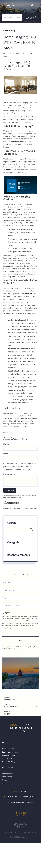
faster (9, 170)
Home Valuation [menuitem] (8, 774)
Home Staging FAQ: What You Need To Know (20, 42)
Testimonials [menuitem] (7, 777)
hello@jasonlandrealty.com (20, 802)
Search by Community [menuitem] (11, 752)
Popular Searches (10, 706)
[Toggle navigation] (37, 5)
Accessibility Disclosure (27, 832)
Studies (7, 159)
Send (20, 641)
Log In (25, 5)
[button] (31, 18)
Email (6, 454)
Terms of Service (14, 497)
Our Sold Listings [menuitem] (8, 755)
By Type (7, 714)
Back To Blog (9, 31)
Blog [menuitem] (4, 783)
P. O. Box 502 (21, 797)
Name (6, 444)
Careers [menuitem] (5, 780)
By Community (9, 699)
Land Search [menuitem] (7, 758)
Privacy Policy (6, 628)
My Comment (9, 474)
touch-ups (13, 142)
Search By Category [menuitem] (10, 762)
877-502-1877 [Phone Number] (32, 5)
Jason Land (10, 54)
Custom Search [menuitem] (8, 749)
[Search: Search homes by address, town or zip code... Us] (12, 18)
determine (28, 294)
